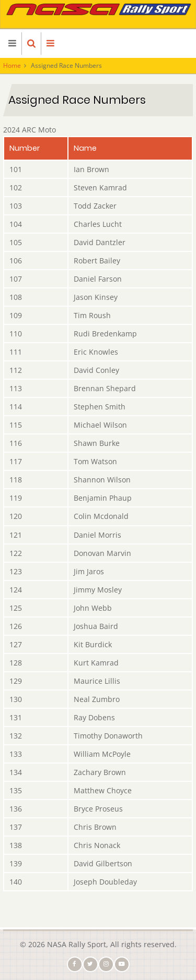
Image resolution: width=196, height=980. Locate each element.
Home (12, 65)
